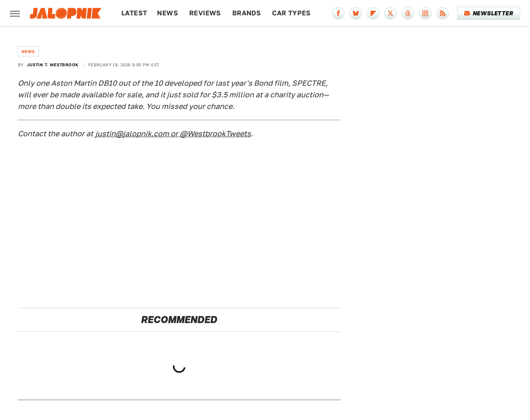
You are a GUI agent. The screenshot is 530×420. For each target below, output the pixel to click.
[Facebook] (338, 13)
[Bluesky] (356, 13)
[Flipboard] (373, 13)
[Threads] (408, 13)
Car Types (291, 13)
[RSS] (443, 13)
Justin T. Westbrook (53, 65)
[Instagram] (425, 13)
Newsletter (489, 13)
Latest (134, 13)
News (167, 13)
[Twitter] (390, 13)
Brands (247, 13)
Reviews (205, 13)
